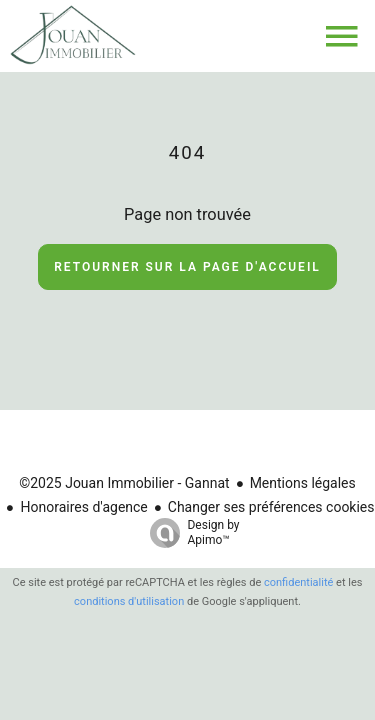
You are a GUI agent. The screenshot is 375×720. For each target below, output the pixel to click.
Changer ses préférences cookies (271, 507)
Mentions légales (303, 483)
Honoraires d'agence (83, 507)
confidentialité (298, 582)
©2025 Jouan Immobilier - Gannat (124, 483)
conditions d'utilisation (129, 601)
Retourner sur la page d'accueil (187, 267)
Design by (189, 533)
